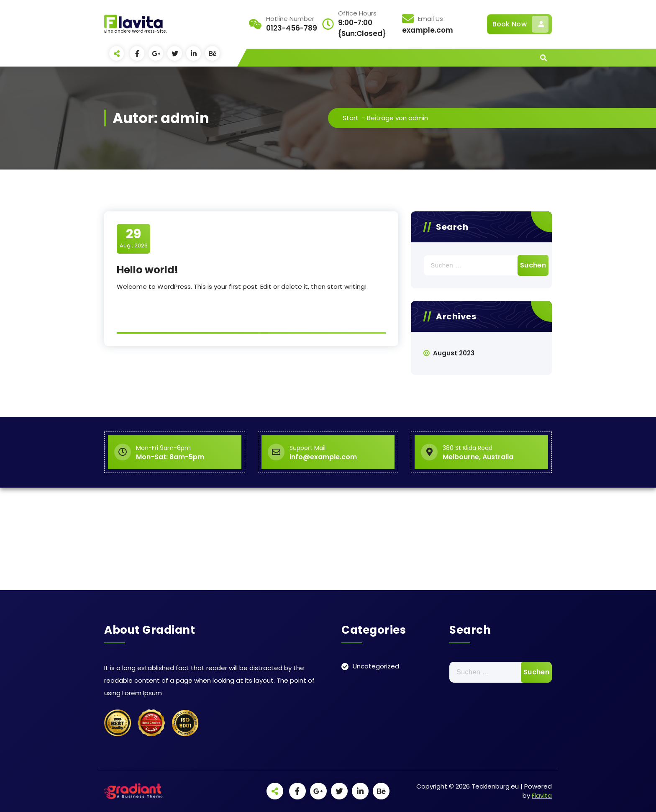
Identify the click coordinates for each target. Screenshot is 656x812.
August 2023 (454, 353)
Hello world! (147, 270)
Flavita (542, 795)
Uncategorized (376, 666)
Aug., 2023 (134, 238)
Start (351, 118)
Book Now (520, 24)
